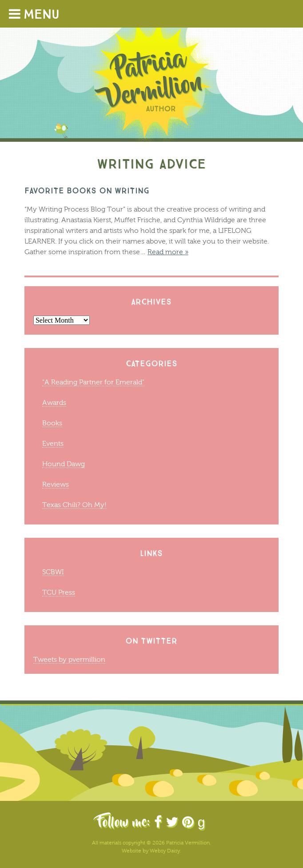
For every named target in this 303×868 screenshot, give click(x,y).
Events (53, 443)
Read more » (168, 252)
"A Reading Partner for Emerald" (93, 382)
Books (52, 423)
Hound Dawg (64, 464)
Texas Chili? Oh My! (74, 505)
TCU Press (59, 592)
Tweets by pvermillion (69, 659)
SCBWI (53, 572)
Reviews (56, 484)
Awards (54, 402)
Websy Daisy (165, 851)
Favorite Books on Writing (87, 190)
